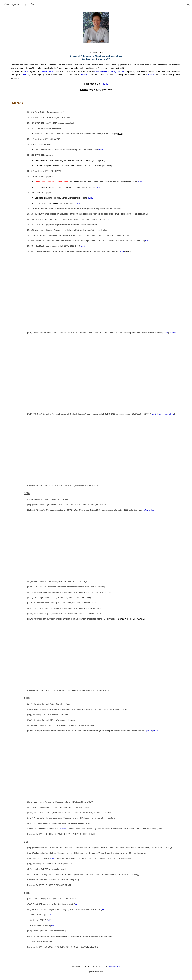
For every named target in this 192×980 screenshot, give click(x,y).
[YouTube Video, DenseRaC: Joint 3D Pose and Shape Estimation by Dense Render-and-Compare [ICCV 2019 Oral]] (96, 546)
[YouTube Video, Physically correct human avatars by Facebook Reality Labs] (96, 373)
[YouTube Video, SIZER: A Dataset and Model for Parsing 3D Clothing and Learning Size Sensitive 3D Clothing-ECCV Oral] (96, 292)
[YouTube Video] (96, 766)
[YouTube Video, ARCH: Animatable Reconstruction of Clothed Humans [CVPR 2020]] (96, 450)
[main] (96, 71)
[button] (188, 4)
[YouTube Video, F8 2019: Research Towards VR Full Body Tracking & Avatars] (96, 654)
